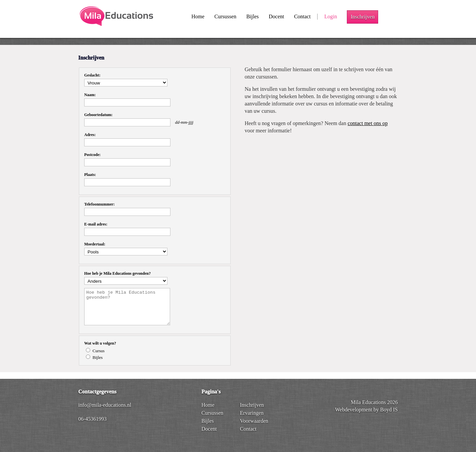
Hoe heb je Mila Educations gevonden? (118, 273)
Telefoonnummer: (100, 204)
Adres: (90, 135)
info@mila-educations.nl (105, 405)
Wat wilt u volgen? (100, 343)
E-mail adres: (96, 224)
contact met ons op (367, 123)
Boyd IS (389, 410)
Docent (276, 16)
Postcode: (92, 155)
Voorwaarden (254, 421)
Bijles (252, 16)
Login (331, 16)
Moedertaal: (95, 244)
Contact (302, 16)
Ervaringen (252, 413)
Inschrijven (362, 17)
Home (198, 16)
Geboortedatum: (98, 115)
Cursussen (225, 16)
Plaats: (90, 175)
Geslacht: (92, 75)
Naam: (90, 95)
